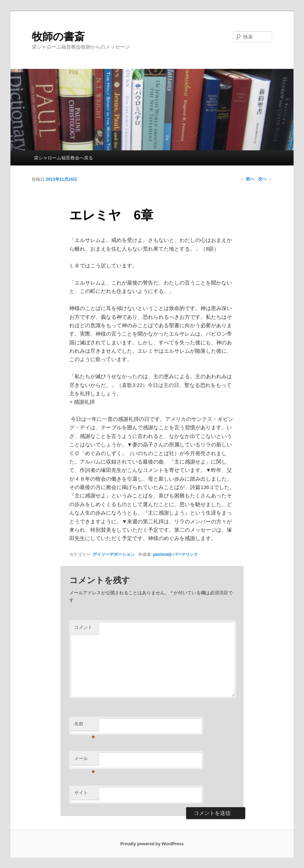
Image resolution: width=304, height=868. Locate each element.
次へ (265, 179)
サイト (81, 793)
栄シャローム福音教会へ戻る (63, 158)
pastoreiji (162, 554)
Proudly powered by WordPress (152, 844)
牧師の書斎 (58, 37)
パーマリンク (185, 554)
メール (84, 761)
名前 (84, 726)
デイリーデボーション (114, 554)
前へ (247, 179)
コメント (83, 627)
